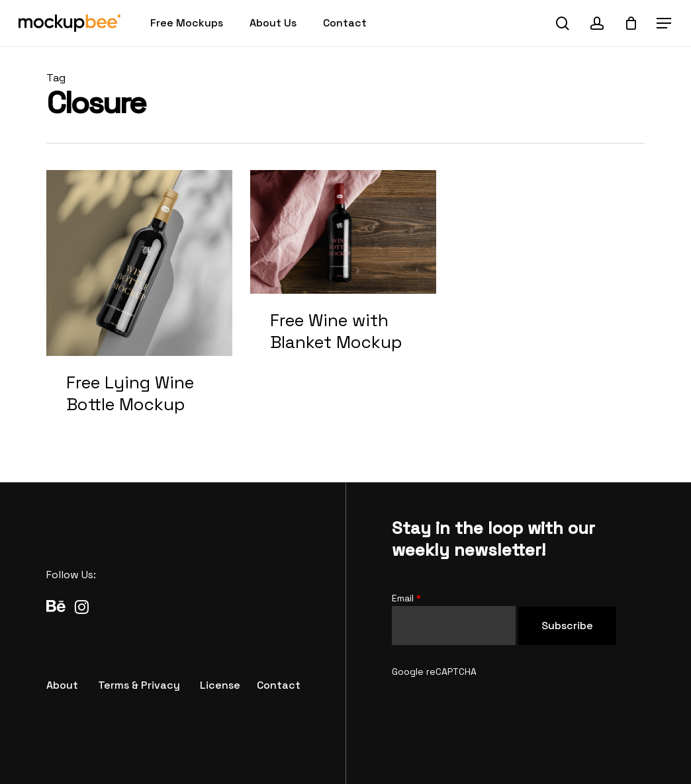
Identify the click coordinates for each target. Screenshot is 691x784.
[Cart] (631, 23)
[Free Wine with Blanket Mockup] (343, 275)
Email (406, 598)
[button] (665, 23)
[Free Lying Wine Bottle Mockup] (139, 306)
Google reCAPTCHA (434, 672)
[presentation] (492, 705)
